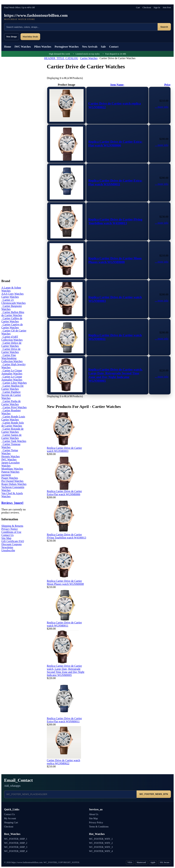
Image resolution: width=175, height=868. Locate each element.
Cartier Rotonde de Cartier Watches (12, 430)
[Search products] (81, 27)
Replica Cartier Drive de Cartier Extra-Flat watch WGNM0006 (115, 144)
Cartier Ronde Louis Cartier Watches (13, 418)
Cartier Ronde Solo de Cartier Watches (13, 424)
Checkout (147, 7)
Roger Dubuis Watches (14, 484)
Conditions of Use (11, 532)
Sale (103, 47)
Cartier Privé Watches (14, 407)
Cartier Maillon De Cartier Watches (12, 387)
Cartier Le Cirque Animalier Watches (12, 372)
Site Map (6, 538)
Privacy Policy (96, 823)
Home (8, 47)
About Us (94, 814)
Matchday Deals (30, 37)
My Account (10, 818)
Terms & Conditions (99, 827)
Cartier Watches (89, 58)
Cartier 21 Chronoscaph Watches (14, 301)
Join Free (167, 7)
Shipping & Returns (12, 526)
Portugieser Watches (67, 47)
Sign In (157, 7)
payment (6, 475)
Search (164, 27)
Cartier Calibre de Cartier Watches (12, 320)
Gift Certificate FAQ (13, 541)
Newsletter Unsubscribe (8, 549)
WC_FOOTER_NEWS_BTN (154, 794)
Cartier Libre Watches (14, 383)
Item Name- (117, 85)
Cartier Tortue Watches (10, 452)
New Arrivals (90, 47)
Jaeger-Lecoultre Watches (11, 464)
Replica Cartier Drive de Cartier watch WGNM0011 (64, 624)
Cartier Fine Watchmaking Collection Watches (12, 358)
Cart (138, 7)
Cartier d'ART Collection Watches (12, 338)
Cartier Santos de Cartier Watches (11, 436)
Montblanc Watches (12, 469)
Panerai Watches (10, 472)
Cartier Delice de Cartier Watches (11, 344)
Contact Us (8, 535)
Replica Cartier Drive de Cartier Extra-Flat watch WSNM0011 (115, 182)
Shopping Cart (11, 823)
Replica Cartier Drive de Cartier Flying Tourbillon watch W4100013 (115, 221)
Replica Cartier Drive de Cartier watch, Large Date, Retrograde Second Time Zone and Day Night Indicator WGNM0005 (115, 375)
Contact (114, 47)
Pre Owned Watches (12, 481)
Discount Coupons (12, 544)
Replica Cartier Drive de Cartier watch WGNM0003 (64, 449)
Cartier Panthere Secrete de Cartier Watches (11, 395)
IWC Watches (23, 47)
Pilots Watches (43, 47)
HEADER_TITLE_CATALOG (61, 58)
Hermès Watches (11, 456)
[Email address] (70, 794)
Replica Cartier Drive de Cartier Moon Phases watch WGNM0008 (115, 260)
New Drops (12, 37)
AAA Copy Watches (12, 294)
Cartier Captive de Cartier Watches (12, 326)
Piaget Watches (10, 478)
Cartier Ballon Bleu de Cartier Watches (13, 314)
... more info (162, 107)
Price (167, 85)
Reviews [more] (12, 503)
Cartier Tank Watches (14, 441)
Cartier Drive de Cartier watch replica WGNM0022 (63, 762)
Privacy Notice (10, 529)
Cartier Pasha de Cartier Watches (11, 403)
